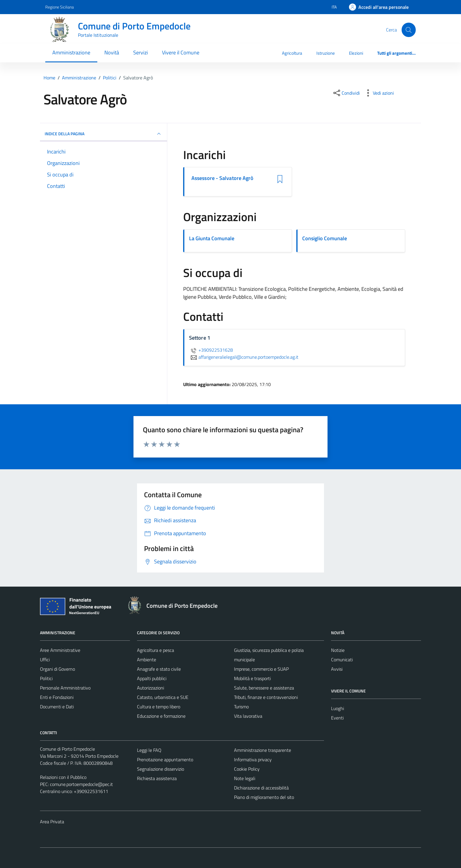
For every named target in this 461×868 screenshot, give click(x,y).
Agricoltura (292, 53)
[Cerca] (409, 30)
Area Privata (52, 822)
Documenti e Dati (57, 707)
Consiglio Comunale (325, 238)
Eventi (337, 718)
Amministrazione (71, 52)
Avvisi (337, 669)
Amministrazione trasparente (263, 750)
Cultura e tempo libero (159, 707)
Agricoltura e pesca (156, 650)
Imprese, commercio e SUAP (261, 669)
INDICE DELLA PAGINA (103, 134)
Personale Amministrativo (65, 688)
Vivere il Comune (181, 52)
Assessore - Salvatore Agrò (222, 178)
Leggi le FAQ (149, 750)
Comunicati (342, 660)
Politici (46, 678)
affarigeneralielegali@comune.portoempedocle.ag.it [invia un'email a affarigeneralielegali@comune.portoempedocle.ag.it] (244, 357)
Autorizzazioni (151, 688)
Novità (112, 52)
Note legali (245, 778)
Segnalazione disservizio (161, 769)
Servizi (141, 52)
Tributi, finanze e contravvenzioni (266, 697)
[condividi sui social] (346, 93)
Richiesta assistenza (157, 778)
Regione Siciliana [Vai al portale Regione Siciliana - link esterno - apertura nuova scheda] (60, 7)
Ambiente (147, 660)
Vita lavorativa (248, 716)
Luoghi (338, 708)
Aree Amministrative (60, 650)
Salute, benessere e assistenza (264, 688)
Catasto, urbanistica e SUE (163, 697)
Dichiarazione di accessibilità (261, 788)
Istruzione (326, 53)
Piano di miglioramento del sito (264, 797)
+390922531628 (211, 350)
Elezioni (356, 53)
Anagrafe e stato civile (159, 669)
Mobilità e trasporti (252, 678)
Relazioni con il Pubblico (63, 777)
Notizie (338, 650)
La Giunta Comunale (212, 238)
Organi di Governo (57, 669)
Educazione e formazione (161, 716)
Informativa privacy (253, 759)
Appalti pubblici (152, 678)
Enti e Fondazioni (57, 697)
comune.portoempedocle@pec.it (81, 784)
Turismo (241, 707)
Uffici (45, 660)
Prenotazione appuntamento (165, 759)
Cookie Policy (247, 769)
